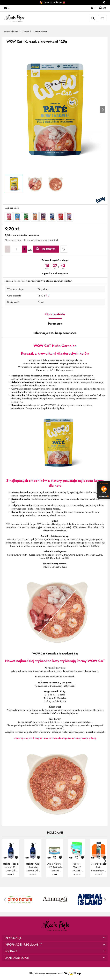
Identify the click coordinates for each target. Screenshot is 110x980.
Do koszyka (46, 249)
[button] (103, 8)
